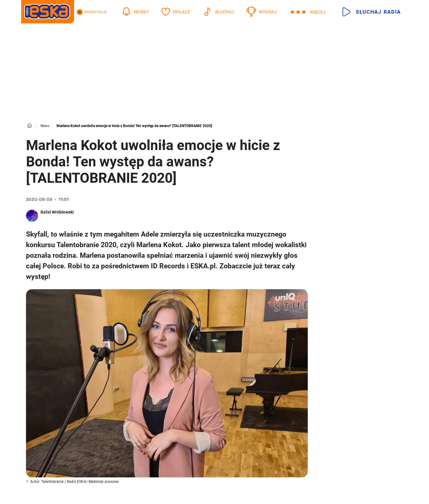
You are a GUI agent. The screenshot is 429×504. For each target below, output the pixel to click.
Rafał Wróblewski (57, 212)
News (45, 126)
